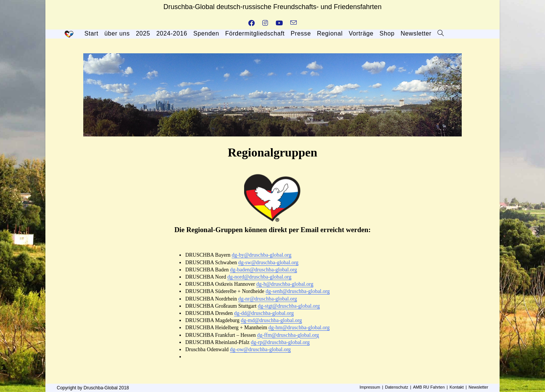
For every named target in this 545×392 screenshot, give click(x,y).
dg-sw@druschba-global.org (268, 263)
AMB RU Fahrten (429, 387)
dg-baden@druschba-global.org (264, 270)
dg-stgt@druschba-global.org (289, 306)
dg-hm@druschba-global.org (299, 328)
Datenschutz (396, 387)
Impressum (370, 387)
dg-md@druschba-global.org (271, 320)
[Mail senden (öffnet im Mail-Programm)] (294, 23)
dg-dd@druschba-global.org (264, 313)
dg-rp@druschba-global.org (280, 342)
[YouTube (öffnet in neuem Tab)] (279, 23)
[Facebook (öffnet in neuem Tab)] (251, 23)
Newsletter (478, 387)
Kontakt (457, 387)
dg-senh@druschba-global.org (298, 291)
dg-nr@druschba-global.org (267, 299)
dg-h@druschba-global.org (285, 284)
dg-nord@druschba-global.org (259, 277)
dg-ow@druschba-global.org (261, 349)
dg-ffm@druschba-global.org (288, 335)
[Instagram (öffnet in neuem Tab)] (265, 23)
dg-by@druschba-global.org (262, 255)
